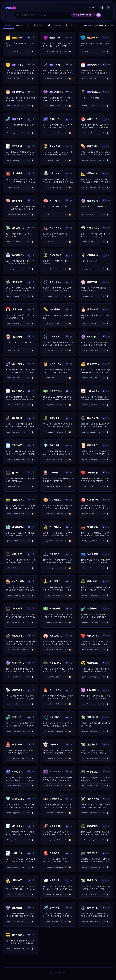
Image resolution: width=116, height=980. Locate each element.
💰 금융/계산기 (72, 25)
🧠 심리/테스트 (23, 25)
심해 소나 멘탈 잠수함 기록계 (85, 15)
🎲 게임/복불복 (55, 25)
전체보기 (8, 25)
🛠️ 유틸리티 (39, 25)
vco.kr (11, 7)
